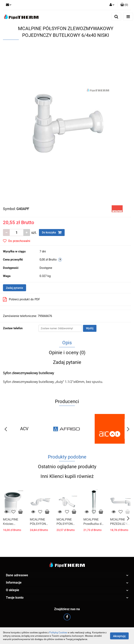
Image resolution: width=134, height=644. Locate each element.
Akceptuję (119, 636)
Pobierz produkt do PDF (21, 299)
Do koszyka (52, 232)
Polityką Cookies (58, 633)
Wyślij (90, 328)
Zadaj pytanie (15, 288)
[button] (124, 5)
